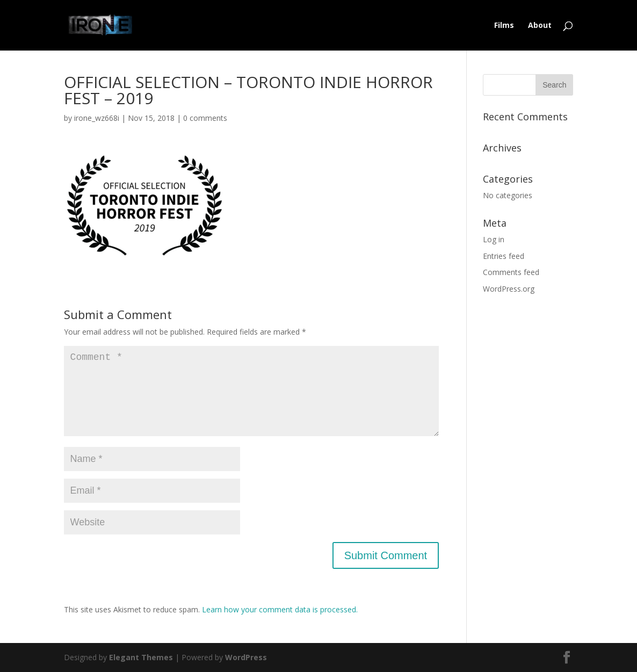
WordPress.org (509, 289)
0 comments (205, 118)
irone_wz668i (97, 118)
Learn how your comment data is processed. (280, 609)
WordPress (246, 657)
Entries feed (504, 256)
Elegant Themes (141, 657)
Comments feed (511, 272)
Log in (494, 239)
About (540, 26)
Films (504, 26)
